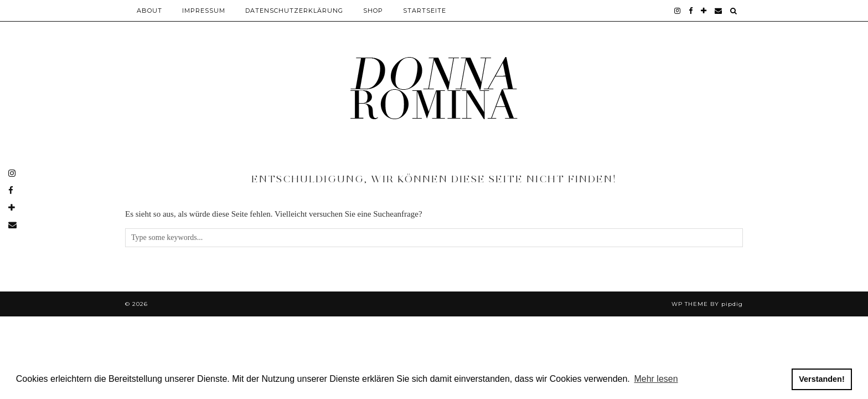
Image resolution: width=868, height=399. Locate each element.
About (149, 11)
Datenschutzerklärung (294, 11)
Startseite (425, 11)
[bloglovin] (704, 11)
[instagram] (678, 11)
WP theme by (707, 304)
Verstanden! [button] (821, 379)
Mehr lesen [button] (656, 379)
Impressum (204, 11)
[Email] (719, 11)
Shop (373, 11)
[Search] (734, 11)
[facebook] (691, 11)
